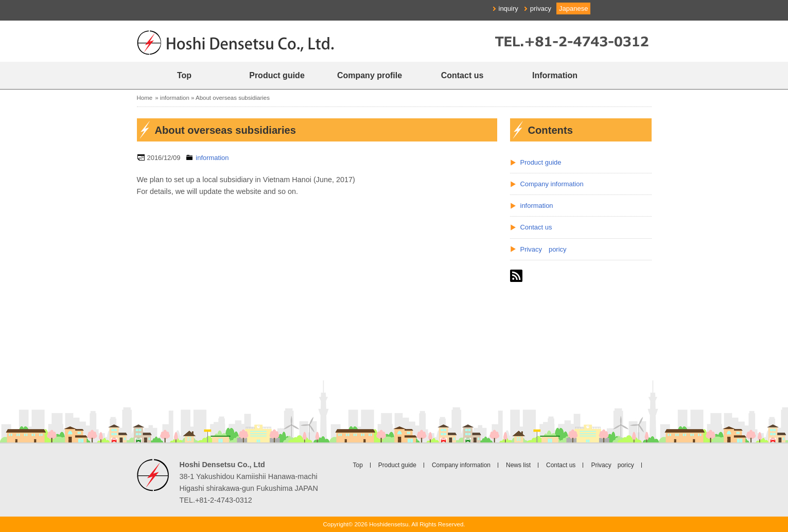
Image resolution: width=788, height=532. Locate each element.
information (175, 98)
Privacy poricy (544, 249)
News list (518, 465)
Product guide (277, 75)
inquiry (509, 8)
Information (555, 75)
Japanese (573, 8)
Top (184, 75)
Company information (552, 184)
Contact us (462, 75)
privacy (541, 8)
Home (145, 98)
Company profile (370, 75)
